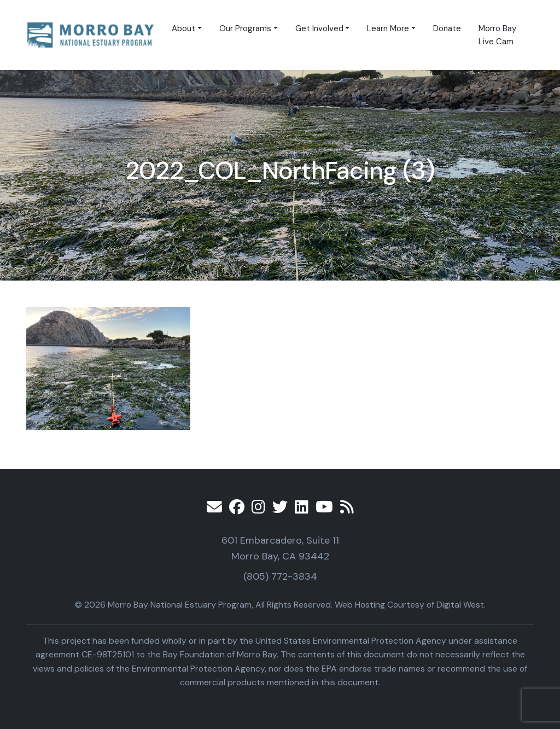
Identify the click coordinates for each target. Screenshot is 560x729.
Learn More (388, 28)
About (183, 28)
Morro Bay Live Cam (497, 35)
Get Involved (319, 28)
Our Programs (245, 28)
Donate (447, 28)
